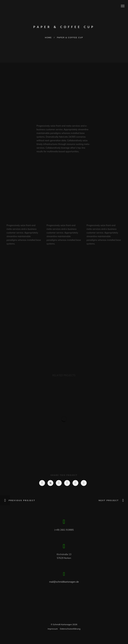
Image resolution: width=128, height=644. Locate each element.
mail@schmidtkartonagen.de (64, 582)
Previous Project (22, 500)
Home (48, 38)
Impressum (53, 629)
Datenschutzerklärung (70, 629)
